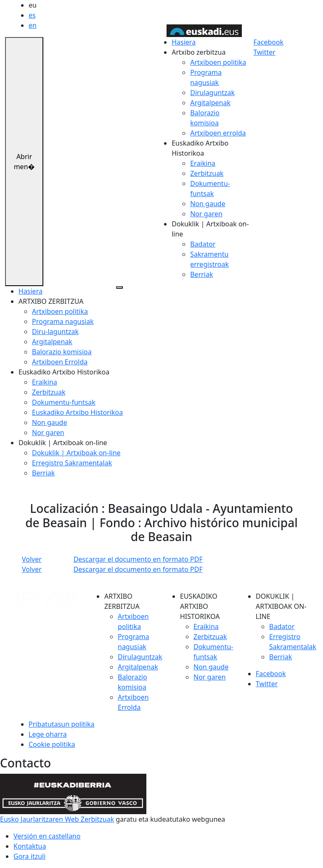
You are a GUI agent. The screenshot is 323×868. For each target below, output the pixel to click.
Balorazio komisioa (62, 352)
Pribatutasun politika (61, 724)
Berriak (201, 274)
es (32, 15)
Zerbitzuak (207, 173)
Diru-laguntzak (55, 332)
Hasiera (184, 42)
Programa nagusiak (63, 321)
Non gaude (208, 204)
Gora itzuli (29, 856)
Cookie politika (52, 744)
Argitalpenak (210, 103)
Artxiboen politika (218, 62)
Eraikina (203, 163)
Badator (203, 244)
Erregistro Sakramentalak (72, 463)
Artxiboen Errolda (60, 362)
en (33, 25)
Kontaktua (30, 846)
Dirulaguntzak (212, 93)
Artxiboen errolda (218, 133)
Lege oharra (48, 734)
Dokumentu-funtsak (64, 402)
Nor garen (206, 214)
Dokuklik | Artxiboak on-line (76, 453)
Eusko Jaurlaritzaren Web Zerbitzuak (57, 819)
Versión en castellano (47, 836)
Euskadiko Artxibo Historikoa (77, 412)
